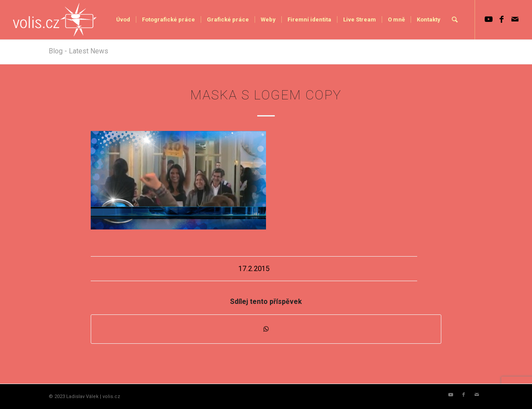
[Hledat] (455, 20)
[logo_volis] (55, 20)
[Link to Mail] (515, 19)
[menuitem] (123, 20)
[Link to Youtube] (489, 19)
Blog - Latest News (78, 51)
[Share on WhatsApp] (266, 329)
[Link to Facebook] (502, 19)
